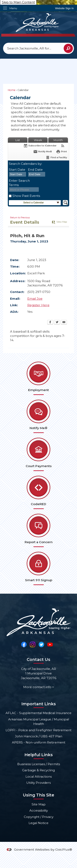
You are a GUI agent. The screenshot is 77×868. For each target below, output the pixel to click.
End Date (35, 170)
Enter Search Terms (19, 183)
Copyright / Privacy (39, 817)
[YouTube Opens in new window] (50, 644)
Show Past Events (26, 196)
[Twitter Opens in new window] (57, 323)
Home (12, 90)
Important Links (39, 704)
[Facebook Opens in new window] (50, 323)
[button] (68, 48)
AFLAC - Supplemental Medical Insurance (38, 713)
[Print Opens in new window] (61, 152)
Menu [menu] (13, 8)
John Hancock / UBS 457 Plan (39, 736)
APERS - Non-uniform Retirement (39, 742)
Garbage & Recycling (38, 770)
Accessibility (39, 810)
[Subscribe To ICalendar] (40, 146)
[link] (64, 8)
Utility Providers (38, 783)
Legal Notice (38, 823)
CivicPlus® (64, 849)
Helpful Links (39, 755)
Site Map (39, 804)
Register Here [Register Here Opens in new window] (38, 305)
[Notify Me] (43, 152)
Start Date (17, 170)
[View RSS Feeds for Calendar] (63, 146)
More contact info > (39, 687)
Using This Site (38, 795)
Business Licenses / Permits (39, 764)
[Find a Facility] (56, 158)
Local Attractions (39, 777)
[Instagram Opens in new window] (33, 644)
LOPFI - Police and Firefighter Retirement (38, 730)
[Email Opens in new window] (64, 323)
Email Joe (35, 299)
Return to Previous (20, 218)
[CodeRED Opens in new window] (38, 492)
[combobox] (18, 174)
